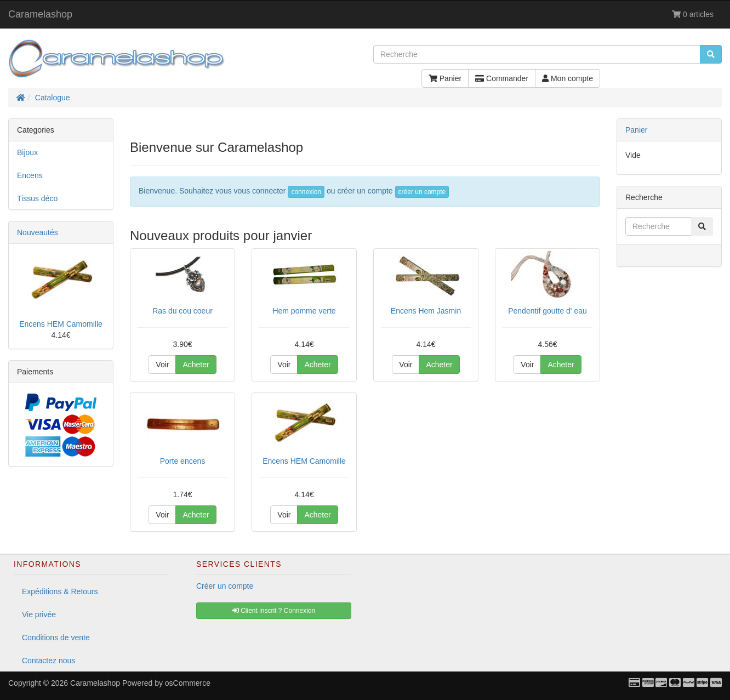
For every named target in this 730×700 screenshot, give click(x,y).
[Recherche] (537, 54)
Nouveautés (38, 232)
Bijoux (27, 152)
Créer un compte (225, 586)
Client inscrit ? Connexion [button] (274, 611)
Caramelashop (40, 14)
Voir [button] (162, 365)
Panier (445, 78)
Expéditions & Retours (60, 591)
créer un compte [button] (422, 192)
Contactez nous (49, 661)
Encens (30, 175)
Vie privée (39, 614)
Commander (502, 78)
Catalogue (53, 98)
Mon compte (568, 78)
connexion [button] (306, 192)
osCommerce (188, 683)
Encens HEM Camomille (61, 324)
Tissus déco (37, 198)
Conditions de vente (56, 638)
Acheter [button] (196, 365)
